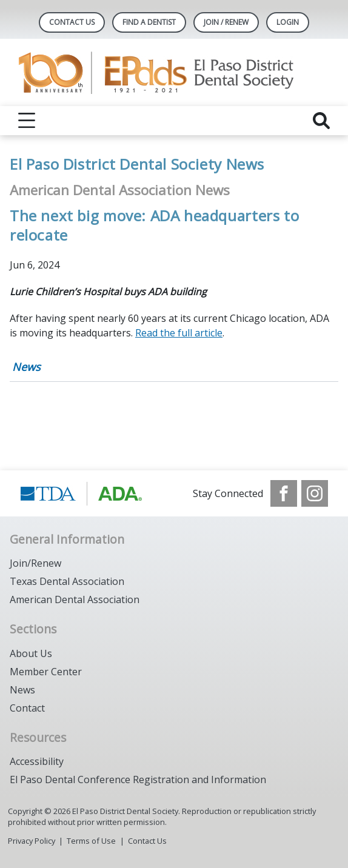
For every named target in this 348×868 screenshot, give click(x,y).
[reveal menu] (27, 121)
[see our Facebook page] (284, 493)
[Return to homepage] (174, 72)
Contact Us (72, 22)
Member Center (46, 672)
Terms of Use (91, 841)
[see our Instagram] (315, 493)
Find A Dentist (149, 22)
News (26, 367)
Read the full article (179, 333)
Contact (27, 708)
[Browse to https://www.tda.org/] (82, 493)
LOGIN (288, 22)
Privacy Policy (32, 841)
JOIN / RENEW (226, 22)
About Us (31, 653)
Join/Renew (35, 563)
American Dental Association (75, 599)
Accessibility (37, 761)
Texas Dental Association (67, 581)
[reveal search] (321, 121)
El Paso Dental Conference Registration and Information (138, 780)
